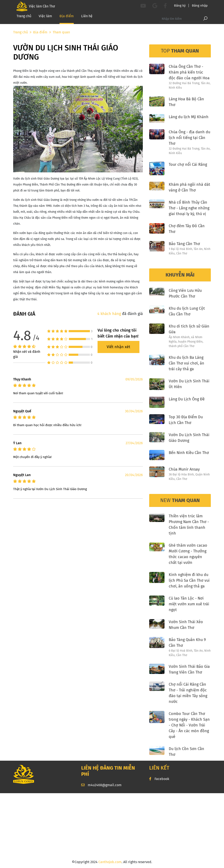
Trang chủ (24, 17)
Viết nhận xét (118, 347)
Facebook (159, 779)
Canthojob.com (110, 862)
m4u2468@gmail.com (101, 785)
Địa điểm (67, 17)
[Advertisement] (112, 826)
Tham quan (61, 32)
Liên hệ (87, 17)
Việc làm (45, 17)
